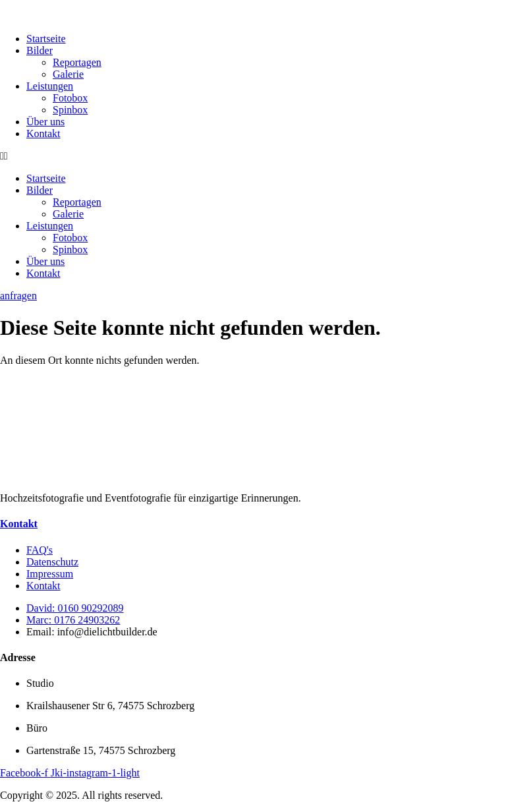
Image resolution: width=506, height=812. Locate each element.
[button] (253, 156)
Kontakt (43, 133)
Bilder (40, 50)
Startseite (46, 39)
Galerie (68, 74)
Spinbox (70, 110)
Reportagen (77, 62)
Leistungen (50, 86)
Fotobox (70, 98)
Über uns (45, 122)
